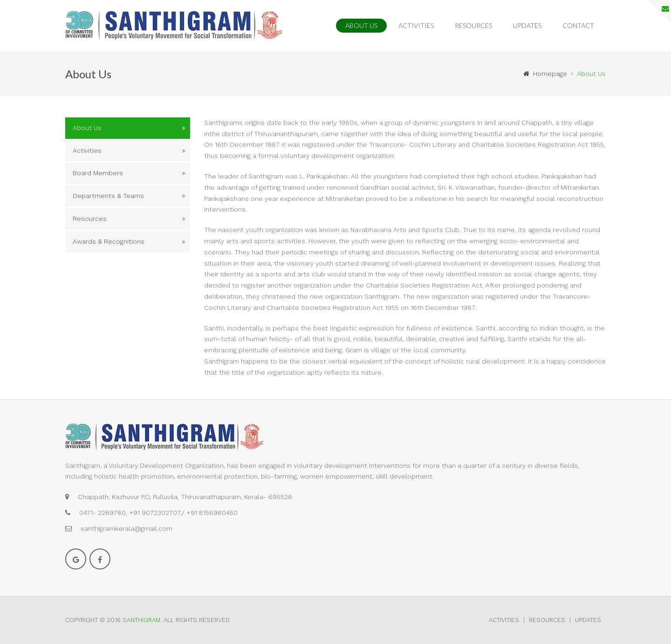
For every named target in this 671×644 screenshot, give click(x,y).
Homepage (545, 74)
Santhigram (141, 620)
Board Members (98, 173)
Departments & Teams (108, 196)
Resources (473, 25)
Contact (578, 25)
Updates (527, 25)
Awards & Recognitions (109, 241)
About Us (361, 25)
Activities (416, 25)
